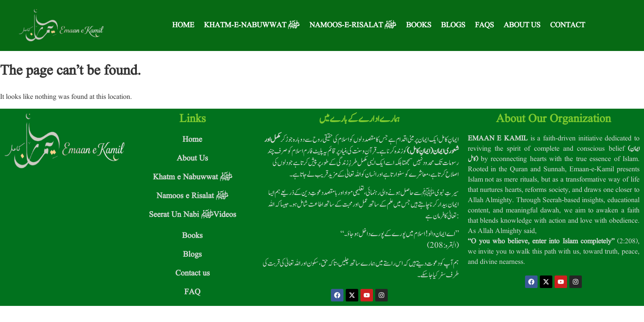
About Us (522, 25)
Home (183, 25)
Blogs (453, 25)
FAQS (484, 25)
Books (419, 25)
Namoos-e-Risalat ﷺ (353, 25)
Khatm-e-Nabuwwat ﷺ (252, 25)
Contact (568, 25)
